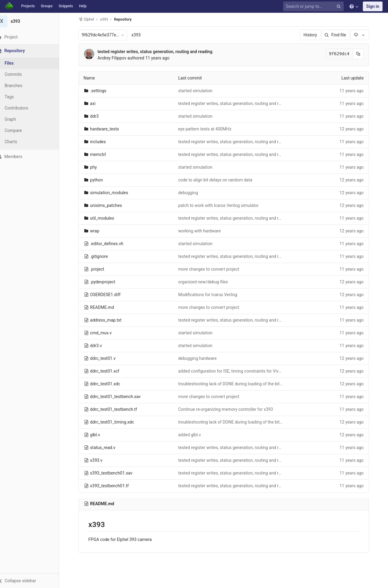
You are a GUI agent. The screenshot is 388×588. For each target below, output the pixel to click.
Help (83, 6)
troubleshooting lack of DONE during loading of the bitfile (235, 384)
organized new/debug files (207, 282)
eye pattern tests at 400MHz (209, 129)
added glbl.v (193, 435)
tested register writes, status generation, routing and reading (159, 52)
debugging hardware (201, 358)
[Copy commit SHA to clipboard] (362, 54)
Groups (47, 6)
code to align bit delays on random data (219, 180)
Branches (21, 86)
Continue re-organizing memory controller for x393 (229, 409)
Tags (17, 97)
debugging (192, 193)
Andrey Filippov (116, 58)
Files (17, 63)
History (314, 35)
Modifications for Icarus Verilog (211, 295)
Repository (127, 19)
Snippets (66, 6)
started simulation (199, 91)
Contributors (24, 108)
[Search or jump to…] (314, 7)
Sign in (373, 6)
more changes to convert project (212, 269)
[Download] (363, 35)
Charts (18, 142)
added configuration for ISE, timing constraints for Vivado (236, 371)
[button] (33, 581)
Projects (28, 6)
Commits (21, 74)
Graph (18, 119)
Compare (21, 130)
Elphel (90, 19)
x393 (140, 35)
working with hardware (203, 231)
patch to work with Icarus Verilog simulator (222, 205)
